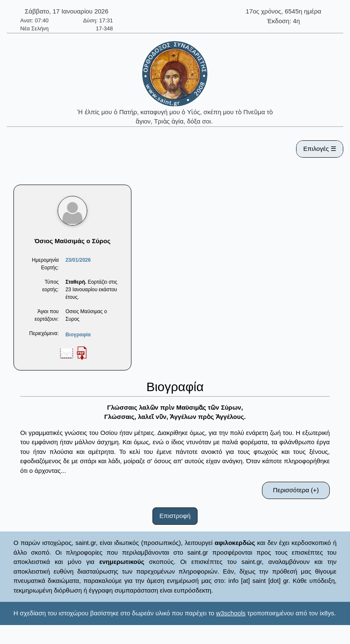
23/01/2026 (78, 260)
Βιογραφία (78, 335)
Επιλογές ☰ (320, 149)
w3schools (231, 613)
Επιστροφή (175, 516)
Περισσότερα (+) (296, 490)
